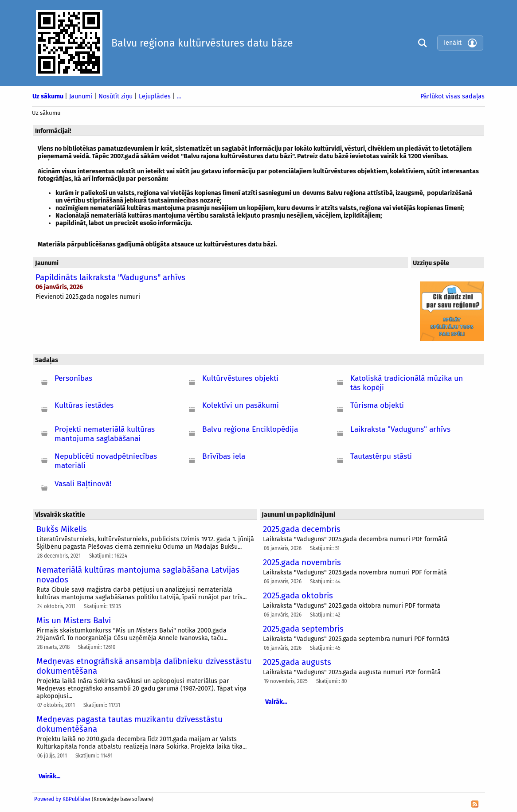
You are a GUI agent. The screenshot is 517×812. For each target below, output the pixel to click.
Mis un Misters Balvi (74, 621)
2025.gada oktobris (298, 596)
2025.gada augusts (297, 662)
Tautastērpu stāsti (381, 456)
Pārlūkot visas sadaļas (452, 96)
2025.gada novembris (302, 562)
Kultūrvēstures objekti (240, 378)
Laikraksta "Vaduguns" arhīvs (400, 429)
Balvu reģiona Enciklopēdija (250, 429)
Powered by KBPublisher (62, 799)
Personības (73, 378)
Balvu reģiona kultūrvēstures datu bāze (202, 43)
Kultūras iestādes (84, 405)
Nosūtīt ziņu (116, 96)
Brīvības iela (224, 456)
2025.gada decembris (302, 529)
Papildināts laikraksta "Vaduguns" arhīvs (110, 277)
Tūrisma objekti (377, 405)
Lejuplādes (156, 96)
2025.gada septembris (303, 629)
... (179, 96)
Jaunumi (82, 96)
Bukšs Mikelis (62, 529)
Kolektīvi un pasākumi (241, 405)
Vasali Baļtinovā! (83, 484)
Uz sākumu (49, 96)
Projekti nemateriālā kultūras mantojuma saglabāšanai (105, 434)
